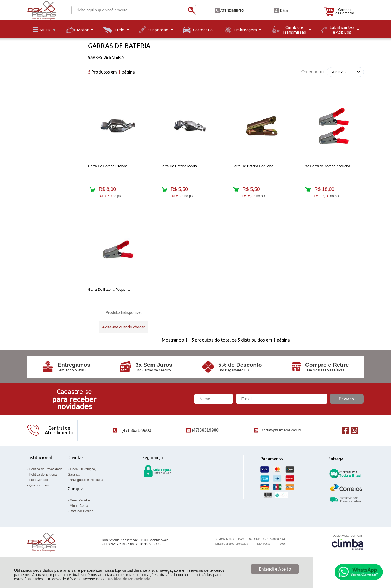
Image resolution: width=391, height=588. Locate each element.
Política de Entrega (43, 484)
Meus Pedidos (80, 510)
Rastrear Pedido (82, 520)
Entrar (284, 11)
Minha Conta (79, 515)
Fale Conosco (39, 489)
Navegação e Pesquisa (86, 489)
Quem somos (39, 495)
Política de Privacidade (129, 579)
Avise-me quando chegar (123, 331)
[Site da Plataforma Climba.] (348, 551)
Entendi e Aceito (275, 569)
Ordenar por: (314, 72)
